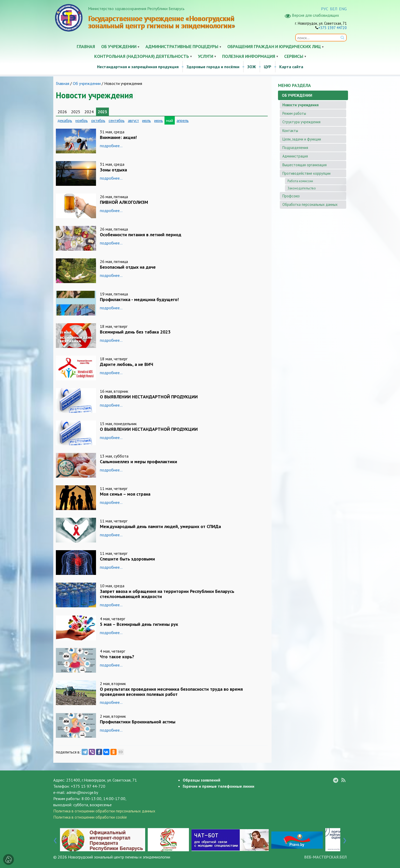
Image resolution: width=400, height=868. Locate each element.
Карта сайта (291, 67)
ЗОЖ (252, 67)
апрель (183, 120)
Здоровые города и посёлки (213, 67)
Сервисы (294, 56)
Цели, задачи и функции (302, 139)
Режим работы (294, 113)
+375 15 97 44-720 (88, 786)
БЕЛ (334, 9)
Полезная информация (249, 56)
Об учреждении (119, 46)
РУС (325, 9)
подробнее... (111, 146)
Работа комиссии (300, 181)
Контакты (290, 131)
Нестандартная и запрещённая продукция (138, 67)
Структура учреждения (301, 122)
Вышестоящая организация (305, 165)
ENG (343, 9)
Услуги (206, 56)
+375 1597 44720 (332, 28)
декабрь (65, 120)
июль (146, 120)
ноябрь (82, 120)
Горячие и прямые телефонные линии (219, 786)
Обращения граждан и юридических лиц (274, 46)
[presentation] (55, 839)
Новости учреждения (301, 105)
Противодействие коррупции (306, 173)
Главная (86, 46)
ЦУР (268, 67)
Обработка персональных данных (310, 204)
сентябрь (117, 120)
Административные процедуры (182, 46)
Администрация (295, 156)
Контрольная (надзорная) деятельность (142, 56)
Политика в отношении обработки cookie (90, 817)
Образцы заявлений (202, 780)
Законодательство (302, 188)
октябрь (98, 120)
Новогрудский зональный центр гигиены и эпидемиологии (119, 857)
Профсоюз (291, 196)
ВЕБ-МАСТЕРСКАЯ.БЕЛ (325, 857)
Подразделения (295, 148)
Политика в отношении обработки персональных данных (104, 811)
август (133, 120)
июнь (159, 120)
